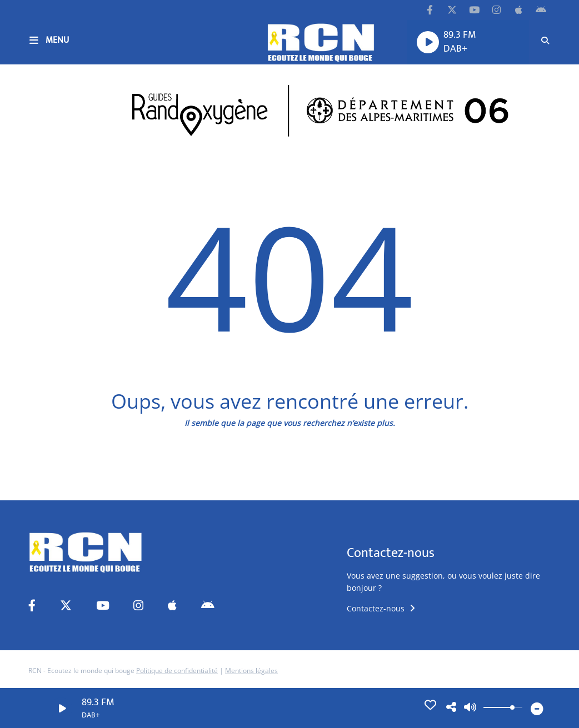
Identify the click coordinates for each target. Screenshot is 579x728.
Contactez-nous (381, 608)
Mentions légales (251, 671)
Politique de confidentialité (177, 671)
